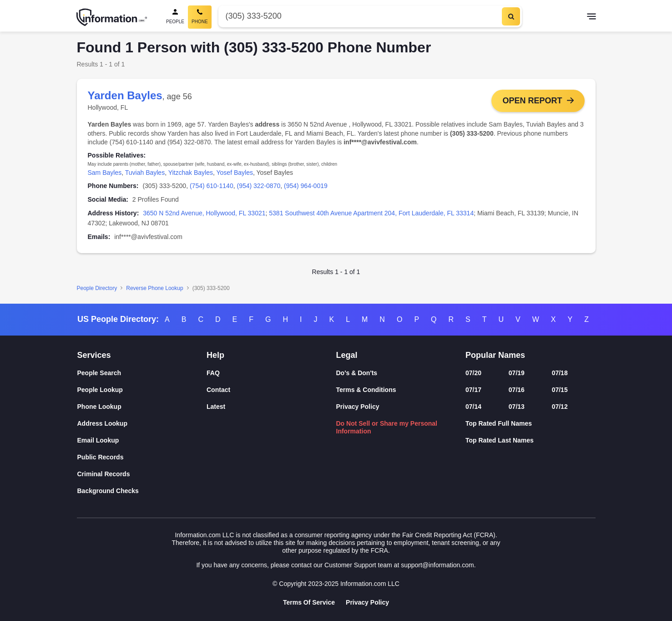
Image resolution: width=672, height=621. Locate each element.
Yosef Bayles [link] (235, 173)
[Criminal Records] (142, 474)
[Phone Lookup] (142, 407)
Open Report (532, 101)
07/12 (560, 407)
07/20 (473, 373)
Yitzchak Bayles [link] (191, 173)
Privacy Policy (358, 407)
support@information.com (437, 565)
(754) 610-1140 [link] (212, 186)
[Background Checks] (142, 491)
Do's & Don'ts (357, 373)
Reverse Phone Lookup (154, 288)
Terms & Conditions (366, 390)
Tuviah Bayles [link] (145, 173)
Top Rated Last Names (500, 440)
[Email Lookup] (142, 440)
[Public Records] (142, 457)
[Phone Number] (359, 16)
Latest (216, 407)
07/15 (560, 390)
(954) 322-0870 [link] (258, 186)
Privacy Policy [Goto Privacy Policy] (367, 602)
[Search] (511, 16)
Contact (218, 390)
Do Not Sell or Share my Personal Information (387, 427)
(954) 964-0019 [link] (306, 186)
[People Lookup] (142, 390)
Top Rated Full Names (499, 423)
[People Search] (175, 17)
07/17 (473, 390)
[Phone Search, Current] (200, 17)
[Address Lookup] (142, 424)
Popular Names (495, 355)
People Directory (97, 288)
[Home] (112, 17)
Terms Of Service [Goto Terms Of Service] (309, 602)
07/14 (473, 407)
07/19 (517, 373)
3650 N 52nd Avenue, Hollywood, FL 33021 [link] (204, 213)
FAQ (213, 373)
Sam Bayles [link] (105, 173)
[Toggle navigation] (591, 17)
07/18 (560, 373)
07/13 (517, 407)
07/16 (517, 390)
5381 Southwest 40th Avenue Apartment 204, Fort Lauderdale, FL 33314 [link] (371, 213)
